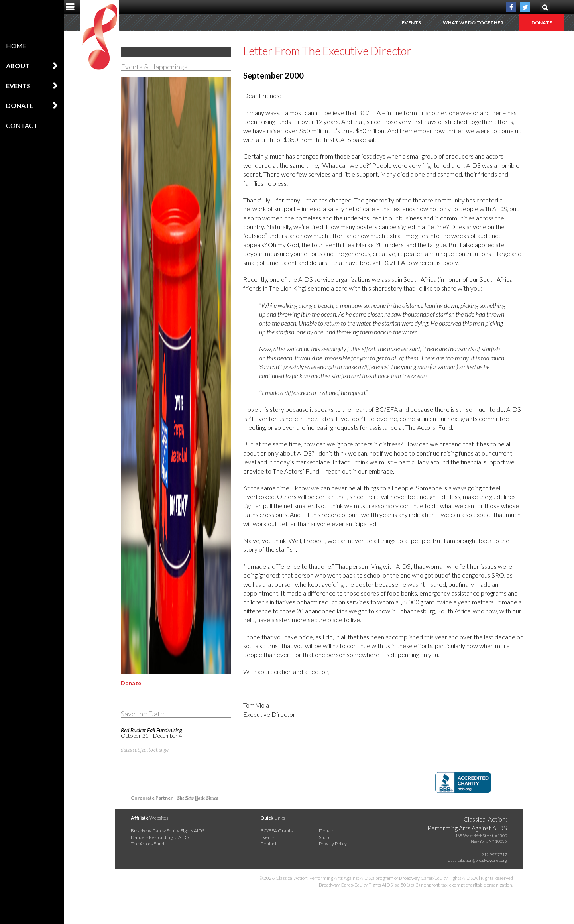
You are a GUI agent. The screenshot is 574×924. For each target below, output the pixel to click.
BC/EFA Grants (276, 831)
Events (18, 86)
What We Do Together (473, 23)
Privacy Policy (333, 844)
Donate (20, 105)
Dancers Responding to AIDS (160, 837)
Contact (22, 125)
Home (16, 46)
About (18, 66)
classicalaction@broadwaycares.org (478, 860)
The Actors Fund (147, 844)
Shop (324, 837)
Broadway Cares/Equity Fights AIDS (168, 831)
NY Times (197, 799)
